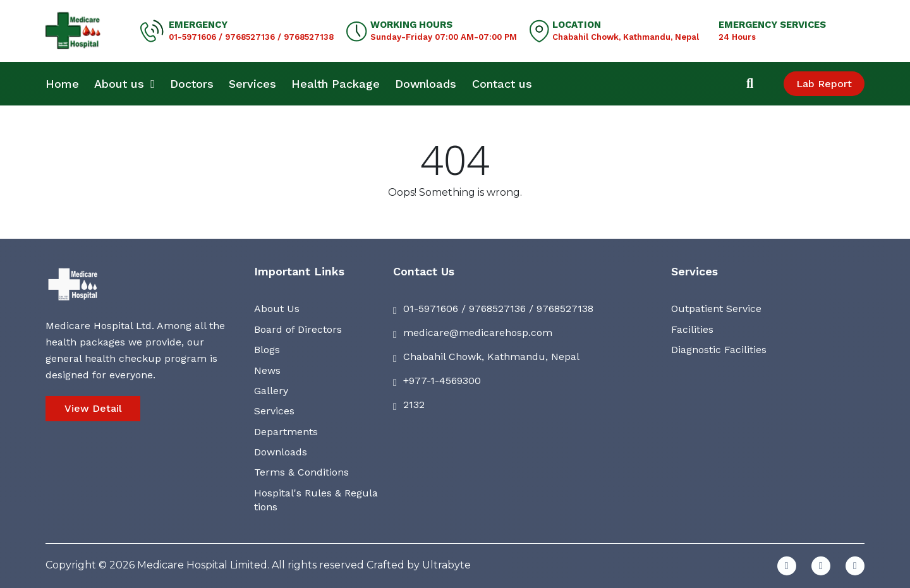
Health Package (336, 84)
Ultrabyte (446, 565)
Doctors (192, 84)
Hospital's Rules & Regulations (316, 500)
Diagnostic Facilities (719, 350)
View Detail (93, 408)
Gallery (271, 391)
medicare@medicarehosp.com (478, 333)
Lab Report (824, 84)
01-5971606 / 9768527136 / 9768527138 (251, 37)
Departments (286, 432)
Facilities (692, 329)
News (267, 370)
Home (62, 84)
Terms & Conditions (301, 472)
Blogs (267, 350)
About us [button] (124, 84)
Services (252, 84)
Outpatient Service (716, 309)
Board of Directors (298, 329)
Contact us (502, 84)
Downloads (426, 84)
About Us (277, 309)
